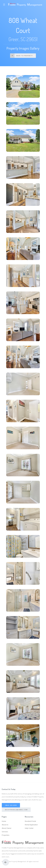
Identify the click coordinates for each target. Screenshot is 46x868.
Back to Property (21, 56)
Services (5, 832)
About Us (5, 825)
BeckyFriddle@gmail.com (16, 810)
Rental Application (31, 825)
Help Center (29, 828)
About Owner (7, 828)
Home (4, 821)
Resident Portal (30, 821)
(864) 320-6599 (11, 805)
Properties (6, 835)
